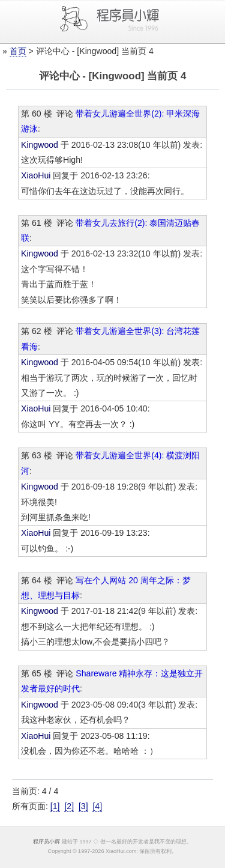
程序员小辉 (46, 842)
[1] (55, 806)
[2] (69, 806)
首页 (18, 51)
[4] (97, 806)
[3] (83, 806)
